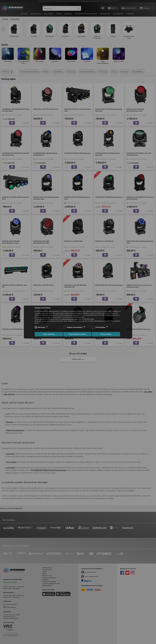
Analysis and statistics (75, 327)
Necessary (42, 327)
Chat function (100, 327)
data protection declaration (70, 319)
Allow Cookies (106, 334)
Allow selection (49, 334)
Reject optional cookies (77, 334)
